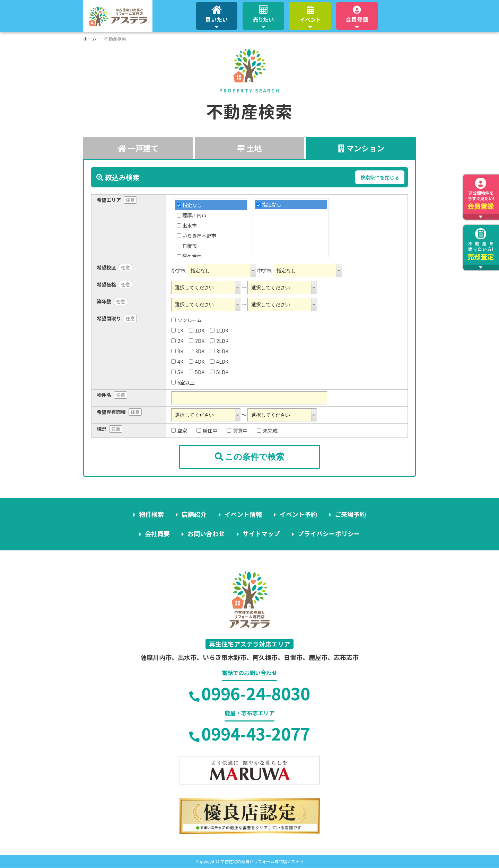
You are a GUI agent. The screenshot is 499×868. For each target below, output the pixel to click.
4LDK (219, 362)
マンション (361, 148)
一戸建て (138, 148)
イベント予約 (298, 514)
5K (177, 372)
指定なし (192, 205)
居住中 (207, 431)
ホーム (90, 39)
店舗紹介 (194, 514)
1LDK (219, 330)
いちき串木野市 (199, 236)
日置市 (190, 246)
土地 (249, 148)
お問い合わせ (206, 534)
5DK (197, 372)
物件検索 (152, 514)
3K (177, 351)
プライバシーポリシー (329, 534)
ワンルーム (186, 320)
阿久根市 (192, 256)
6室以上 (183, 382)
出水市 (190, 226)
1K (177, 330)
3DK (197, 351)
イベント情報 (243, 514)
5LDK (219, 372)
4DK (197, 362)
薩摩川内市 (194, 215)
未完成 (267, 431)
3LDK (219, 351)
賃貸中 (237, 431)
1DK (197, 330)
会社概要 (157, 534)
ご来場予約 (350, 514)
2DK (197, 341)
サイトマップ (261, 534)
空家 (179, 431)
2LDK (219, 341)
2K (177, 341)
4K (177, 362)
